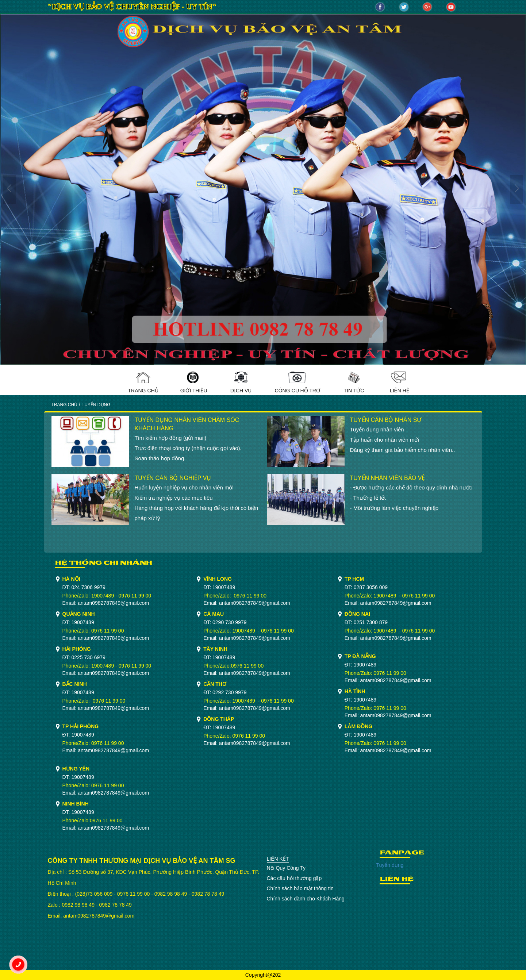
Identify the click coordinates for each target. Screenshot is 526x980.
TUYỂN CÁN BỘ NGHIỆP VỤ (173, 478)
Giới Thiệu (194, 383)
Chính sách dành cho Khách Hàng (306, 899)
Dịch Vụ (241, 383)
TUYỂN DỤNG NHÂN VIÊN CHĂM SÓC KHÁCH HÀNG (187, 424)
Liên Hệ (400, 383)
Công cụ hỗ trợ (297, 383)
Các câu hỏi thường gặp (294, 878)
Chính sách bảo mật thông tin (300, 888)
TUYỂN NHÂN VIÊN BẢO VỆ (388, 478)
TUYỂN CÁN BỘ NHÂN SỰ (386, 420)
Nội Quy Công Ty (286, 868)
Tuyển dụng (390, 865)
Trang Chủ (143, 383)
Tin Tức (354, 383)
